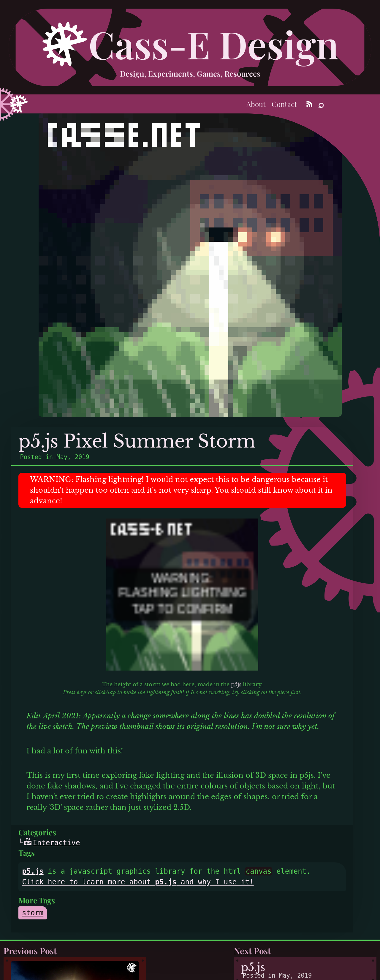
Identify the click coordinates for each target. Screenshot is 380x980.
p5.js (33, 871)
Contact (284, 104)
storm (33, 913)
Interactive (52, 843)
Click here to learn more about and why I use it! (138, 882)
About (256, 104)
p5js (236, 685)
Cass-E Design (214, 44)
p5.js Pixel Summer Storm (137, 441)
